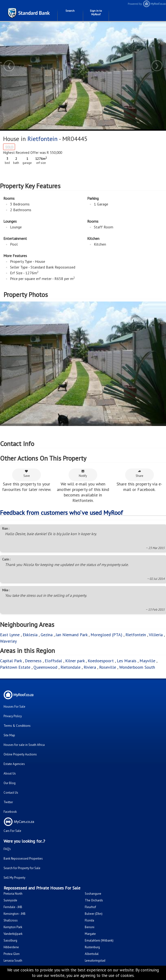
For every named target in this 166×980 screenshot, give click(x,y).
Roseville (108, 667)
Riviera (90, 667)
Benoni (90, 927)
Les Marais (127, 661)
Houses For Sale (14, 707)
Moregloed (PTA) (106, 635)
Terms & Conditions (17, 726)
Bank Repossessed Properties (23, 859)
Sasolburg (10, 940)
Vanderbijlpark (13, 934)
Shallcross (11, 920)
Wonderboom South (137, 667)
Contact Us (11, 793)
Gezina (47, 635)
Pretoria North (13, 894)
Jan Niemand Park (72, 635)
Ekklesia (30, 635)
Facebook (10, 812)
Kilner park (75, 661)
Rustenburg (92, 947)
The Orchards (94, 900)
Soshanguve (93, 894)
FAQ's (7, 849)
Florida (89, 920)
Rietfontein (43, 139)
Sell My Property (14, 878)
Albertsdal (92, 954)
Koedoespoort (101, 661)
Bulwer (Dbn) (94, 914)
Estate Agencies (14, 764)
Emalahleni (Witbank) (99, 940)
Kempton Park (13, 927)
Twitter (8, 802)
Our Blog (10, 783)
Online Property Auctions (20, 754)
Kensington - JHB (15, 914)
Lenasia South (13, 961)
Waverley (8, 641)
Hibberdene (11, 947)
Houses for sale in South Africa (24, 745)
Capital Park (11, 661)
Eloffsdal (53, 661)
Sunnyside (10, 900)
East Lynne (10, 635)
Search (70, 11)
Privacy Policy (13, 716)
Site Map (9, 735)
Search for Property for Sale (22, 868)
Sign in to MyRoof (96, 12)
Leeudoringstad (95, 961)
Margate (90, 934)
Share (139, 474)
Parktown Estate (15, 667)
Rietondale (70, 667)
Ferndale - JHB (13, 907)
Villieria (156, 635)
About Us (10, 773)
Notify (83, 474)
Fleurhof (90, 907)
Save (27, 474)
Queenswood (45, 667)
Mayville (147, 661)
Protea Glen (12, 954)
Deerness (33, 661)
